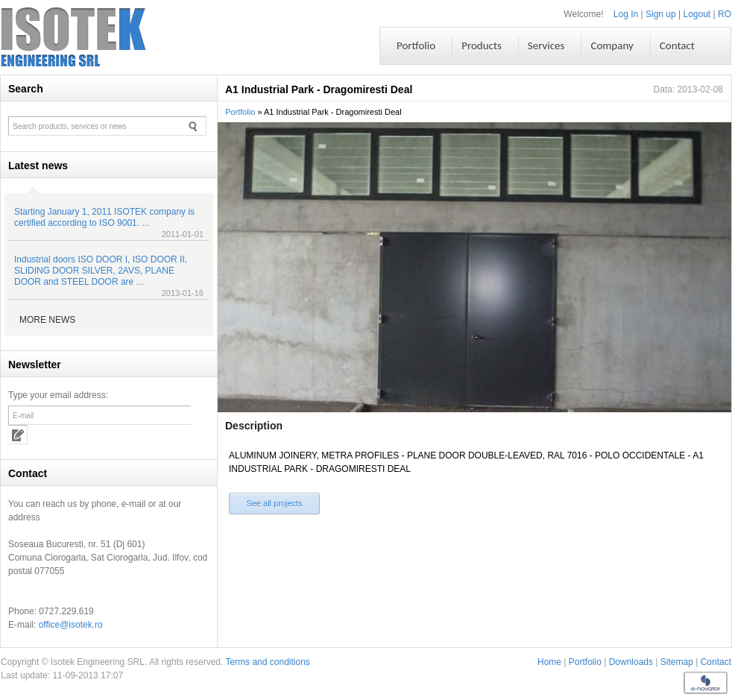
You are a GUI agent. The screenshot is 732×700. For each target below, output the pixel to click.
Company (612, 45)
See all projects (274, 503)
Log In (626, 14)
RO (725, 14)
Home (549, 662)
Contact (716, 662)
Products (482, 45)
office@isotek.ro (71, 625)
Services (546, 45)
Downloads (631, 662)
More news (47, 320)
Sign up (661, 14)
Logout (697, 14)
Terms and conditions (267, 662)
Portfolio (240, 112)
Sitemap (677, 662)
